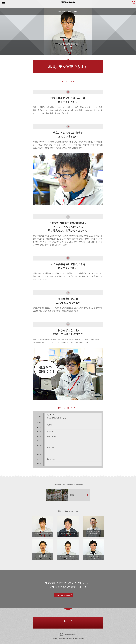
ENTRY (68, 623)
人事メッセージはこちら (68, 596)
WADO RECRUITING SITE (68, 4)
